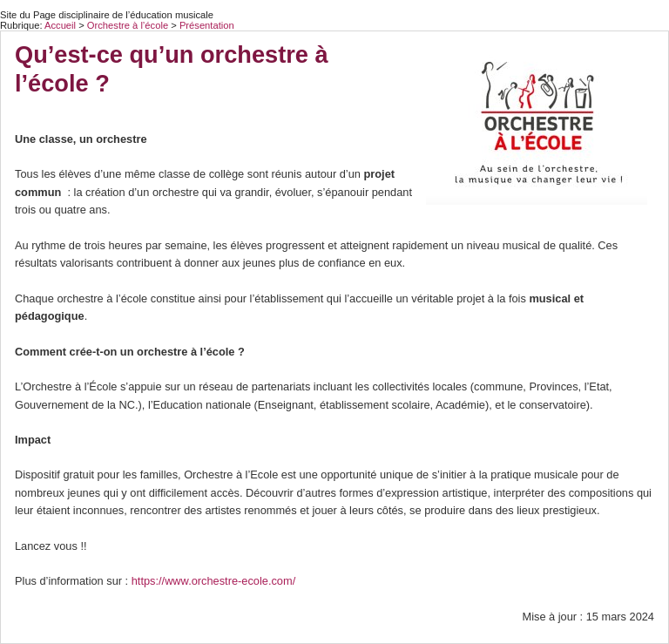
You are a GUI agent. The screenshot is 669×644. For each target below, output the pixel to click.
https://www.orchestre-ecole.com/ (213, 581)
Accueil (60, 25)
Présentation (207, 25)
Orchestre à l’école (129, 25)
